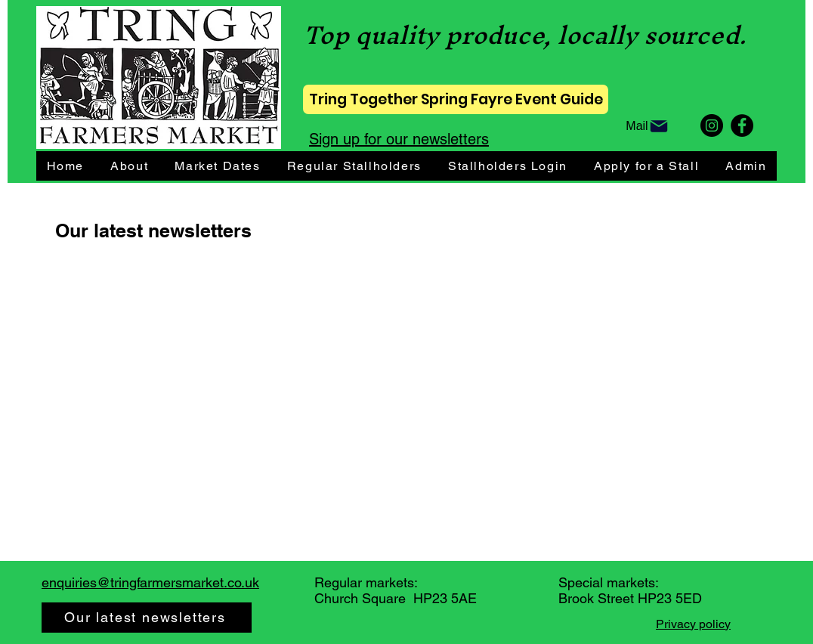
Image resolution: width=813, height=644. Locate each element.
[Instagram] (712, 125)
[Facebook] (742, 125)
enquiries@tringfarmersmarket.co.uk (150, 582)
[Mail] (648, 127)
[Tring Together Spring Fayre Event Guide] (456, 99)
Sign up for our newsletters (399, 139)
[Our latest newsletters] (147, 618)
